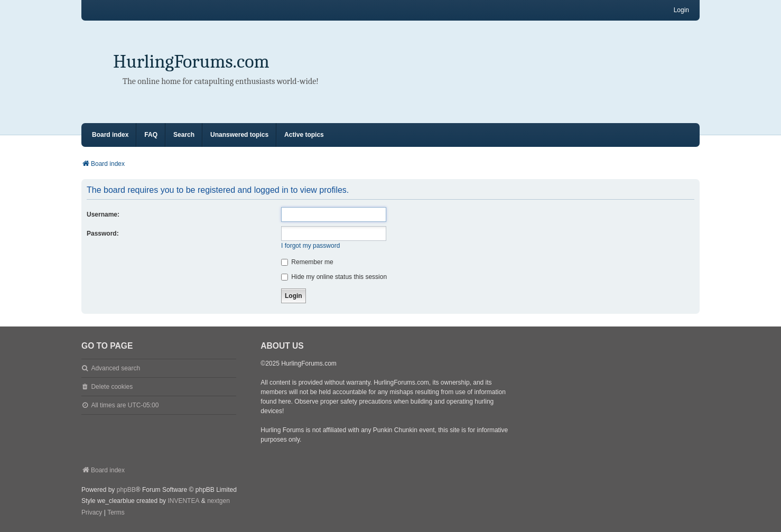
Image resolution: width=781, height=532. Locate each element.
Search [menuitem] (184, 135)
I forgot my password (310, 246)
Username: (103, 214)
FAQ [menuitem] (151, 135)
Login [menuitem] (681, 10)
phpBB (126, 490)
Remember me (307, 262)
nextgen (219, 501)
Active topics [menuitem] (304, 135)
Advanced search (115, 368)
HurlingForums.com (191, 62)
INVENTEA (183, 501)
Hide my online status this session (334, 277)
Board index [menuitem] (110, 135)
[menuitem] (92, 513)
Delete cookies (112, 387)
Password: (103, 234)
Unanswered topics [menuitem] (239, 135)
